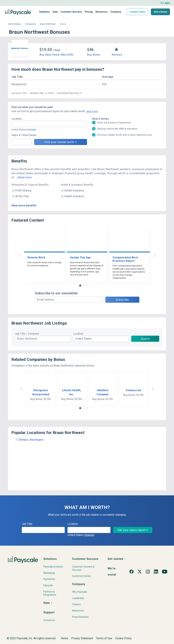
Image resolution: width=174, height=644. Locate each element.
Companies (30, 24)
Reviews (117, 55)
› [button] (155, 255)
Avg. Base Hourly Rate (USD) (56, 55)
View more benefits (24, 205)
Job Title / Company (27, 334)
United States (14, 24)
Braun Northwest (48, 24)
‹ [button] (19, 255)
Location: (17, 119)
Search (145, 339)
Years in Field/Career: (24, 135)
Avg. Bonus (94, 55)
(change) (31, 130)
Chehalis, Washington (31, 440)
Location (78, 334)
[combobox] (49, 124)
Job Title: (27, 524)
